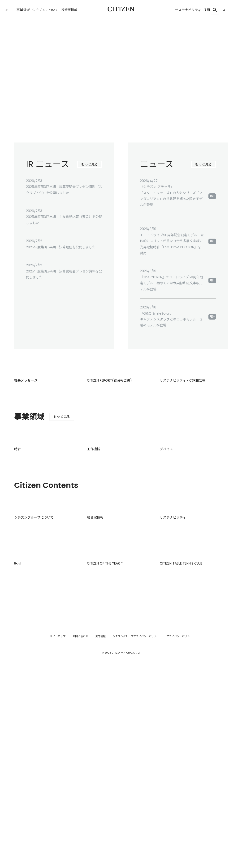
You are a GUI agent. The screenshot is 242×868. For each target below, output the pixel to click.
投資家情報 (69, 10)
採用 (207, 10)
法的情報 (100, 830)
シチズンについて (45, 10)
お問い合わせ (80, 830)
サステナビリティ (188, 10)
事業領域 (23, 10)
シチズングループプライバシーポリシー (136, 830)
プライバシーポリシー (179, 830)
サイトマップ (58, 830)
